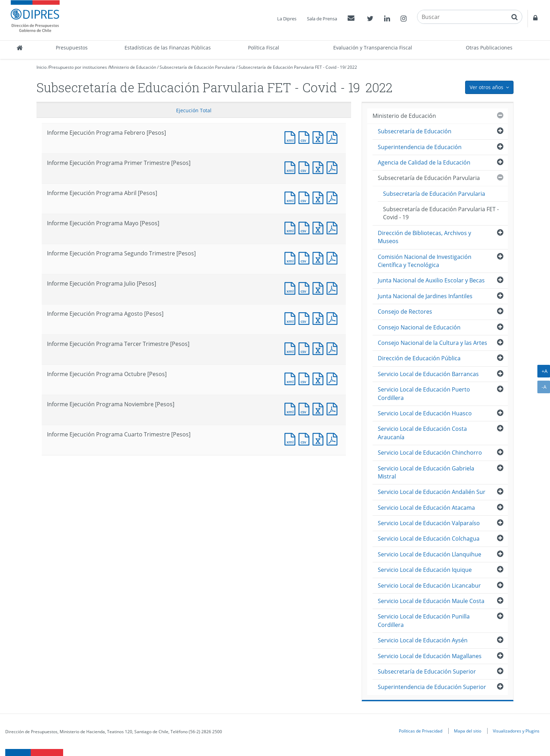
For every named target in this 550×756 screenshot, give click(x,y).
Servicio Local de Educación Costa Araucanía (422, 433)
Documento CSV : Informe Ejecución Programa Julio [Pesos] (306, 287)
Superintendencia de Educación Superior (432, 687)
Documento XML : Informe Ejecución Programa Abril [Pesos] (291, 197)
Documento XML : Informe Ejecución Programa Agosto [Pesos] (291, 318)
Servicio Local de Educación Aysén (423, 640)
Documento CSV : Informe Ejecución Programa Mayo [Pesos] (306, 227)
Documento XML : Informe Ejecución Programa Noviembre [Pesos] (291, 408)
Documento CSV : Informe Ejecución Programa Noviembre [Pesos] (306, 408)
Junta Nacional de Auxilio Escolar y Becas (431, 280)
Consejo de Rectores (405, 312)
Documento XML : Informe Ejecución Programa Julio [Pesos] (291, 287)
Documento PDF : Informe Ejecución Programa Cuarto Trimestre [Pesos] (334, 438)
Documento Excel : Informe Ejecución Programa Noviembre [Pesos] (320, 408)
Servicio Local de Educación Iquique (425, 570)
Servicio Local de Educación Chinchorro (430, 453)
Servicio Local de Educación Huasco (425, 413)
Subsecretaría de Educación (415, 131)
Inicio (42, 67)
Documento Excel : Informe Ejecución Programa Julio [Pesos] (320, 287)
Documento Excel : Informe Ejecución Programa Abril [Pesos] (320, 197)
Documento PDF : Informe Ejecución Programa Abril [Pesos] (334, 197)
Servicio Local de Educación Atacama (426, 508)
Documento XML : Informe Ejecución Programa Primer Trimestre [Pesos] (291, 167)
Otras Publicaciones (489, 48)
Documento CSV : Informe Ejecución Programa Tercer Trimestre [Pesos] (306, 348)
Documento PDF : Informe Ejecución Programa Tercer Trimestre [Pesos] (334, 348)
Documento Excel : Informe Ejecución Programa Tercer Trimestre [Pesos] (320, 348)
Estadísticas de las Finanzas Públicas (168, 48)
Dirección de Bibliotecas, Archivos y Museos (424, 237)
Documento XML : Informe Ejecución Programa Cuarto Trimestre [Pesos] (291, 438)
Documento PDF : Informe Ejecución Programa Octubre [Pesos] (334, 378)
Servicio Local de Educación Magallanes (430, 656)
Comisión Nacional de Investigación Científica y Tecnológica (425, 261)
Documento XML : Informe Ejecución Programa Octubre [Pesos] (291, 378)
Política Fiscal (264, 48)
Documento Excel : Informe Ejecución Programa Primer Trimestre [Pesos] (320, 167)
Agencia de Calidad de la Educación (424, 162)
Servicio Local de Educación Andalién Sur (432, 492)
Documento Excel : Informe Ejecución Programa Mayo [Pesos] (320, 227)
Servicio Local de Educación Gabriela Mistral (426, 472)
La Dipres (287, 19)
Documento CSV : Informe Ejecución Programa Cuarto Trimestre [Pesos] (306, 438)
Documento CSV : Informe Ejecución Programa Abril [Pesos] (306, 197)
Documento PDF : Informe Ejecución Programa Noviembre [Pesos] (334, 408)
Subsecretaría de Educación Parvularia (197, 67)
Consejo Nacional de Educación (419, 327)
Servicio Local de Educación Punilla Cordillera (424, 620)
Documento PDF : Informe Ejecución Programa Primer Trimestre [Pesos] (334, 167)
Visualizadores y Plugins (516, 731)
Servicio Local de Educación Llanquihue (430, 554)
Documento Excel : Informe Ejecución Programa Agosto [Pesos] (320, 318)
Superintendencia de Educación (420, 147)
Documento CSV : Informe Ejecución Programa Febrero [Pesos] (306, 137)
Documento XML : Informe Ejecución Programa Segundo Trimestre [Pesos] (291, 257)
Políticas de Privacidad (421, 731)
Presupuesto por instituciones (78, 67)
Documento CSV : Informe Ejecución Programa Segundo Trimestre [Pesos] (306, 257)
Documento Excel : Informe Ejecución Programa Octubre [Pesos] (320, 378)
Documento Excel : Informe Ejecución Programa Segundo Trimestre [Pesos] (320, 257)
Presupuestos (72, 48)
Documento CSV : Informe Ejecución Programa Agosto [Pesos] (306, 318)
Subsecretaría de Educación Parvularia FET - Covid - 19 (292, 67)
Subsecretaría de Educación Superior (427, 671)
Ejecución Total (194, 110)
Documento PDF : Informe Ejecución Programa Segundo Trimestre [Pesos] (334, 257)
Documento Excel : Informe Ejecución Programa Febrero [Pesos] (320, 137)
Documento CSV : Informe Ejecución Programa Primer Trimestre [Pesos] (306, 167)
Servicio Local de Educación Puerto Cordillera (424, 393)
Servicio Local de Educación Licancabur (429, 586)
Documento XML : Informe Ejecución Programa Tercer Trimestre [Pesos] (291, 348)
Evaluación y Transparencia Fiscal (373, 48)
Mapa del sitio (468, 731)
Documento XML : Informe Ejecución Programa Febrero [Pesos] (291, 137)
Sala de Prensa (322, 19)
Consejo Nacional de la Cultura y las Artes (432, 343)
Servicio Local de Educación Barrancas (428, 374)
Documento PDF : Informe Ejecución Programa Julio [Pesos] (334, 287)
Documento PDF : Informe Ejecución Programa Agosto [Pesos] (334, 318)
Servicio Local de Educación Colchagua (429, 538)
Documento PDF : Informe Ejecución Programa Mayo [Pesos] (334, 227)
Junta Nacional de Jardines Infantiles (425, 296)
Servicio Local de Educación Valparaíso (429, 523)
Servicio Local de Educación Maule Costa (431, 601)
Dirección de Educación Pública (419, 358)
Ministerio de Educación (133, 67)
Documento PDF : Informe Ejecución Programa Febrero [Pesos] (334, 137)
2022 (352, 67)
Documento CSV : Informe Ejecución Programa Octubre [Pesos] (306, 378)
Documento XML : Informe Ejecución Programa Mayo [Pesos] (291, 227)
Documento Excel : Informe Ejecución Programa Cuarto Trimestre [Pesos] (320, 438)
